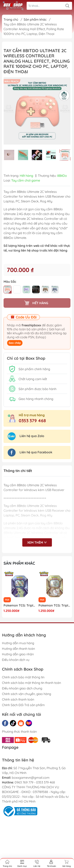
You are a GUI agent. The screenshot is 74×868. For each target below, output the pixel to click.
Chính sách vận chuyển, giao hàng (27, 694)
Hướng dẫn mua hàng (18, 643)
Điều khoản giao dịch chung (22, 688)
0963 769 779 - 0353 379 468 (35, 782)
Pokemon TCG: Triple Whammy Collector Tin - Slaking (54, 605)
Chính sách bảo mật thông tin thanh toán (31, 683)
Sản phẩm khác (35, 19)
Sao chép (15, 343)
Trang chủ (11, 19)
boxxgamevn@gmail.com (31, 778)
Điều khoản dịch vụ (16, 660)
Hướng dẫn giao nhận (18, 654)
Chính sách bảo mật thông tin (23, 677)
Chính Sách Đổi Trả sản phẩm (23, 705)
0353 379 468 (32, 421)
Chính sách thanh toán (18, 699)
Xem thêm (37, 543)
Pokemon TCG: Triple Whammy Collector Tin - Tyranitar (20, 605)
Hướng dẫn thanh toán (18, 649)
